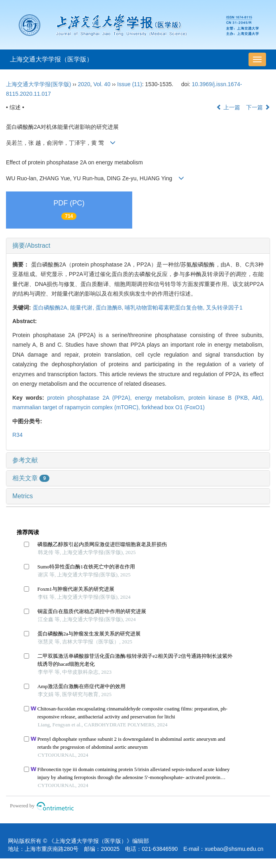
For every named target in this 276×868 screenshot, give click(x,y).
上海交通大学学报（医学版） (51, 59)
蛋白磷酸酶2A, (52, 308)
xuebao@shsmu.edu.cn (234, 849)
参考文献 (25, 460)
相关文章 (31, 478)
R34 (18, 435)
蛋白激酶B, (110, 308)
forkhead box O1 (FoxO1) (173, 407)
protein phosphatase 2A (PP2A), (91, 398)
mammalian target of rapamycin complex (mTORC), (77, 407)
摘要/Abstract (31, 246)
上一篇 (228, 107)
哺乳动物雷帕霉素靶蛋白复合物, (165, 308)
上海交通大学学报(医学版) (38, 84)
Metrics (23, 496)
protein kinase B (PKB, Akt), (226, 398)
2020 (84, 84)
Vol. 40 (102, 84)
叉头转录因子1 (224, 308)
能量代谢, (83, 308)
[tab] (138, 246)
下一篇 (258, 107)
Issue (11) (129, 84)
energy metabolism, (162, 398)
